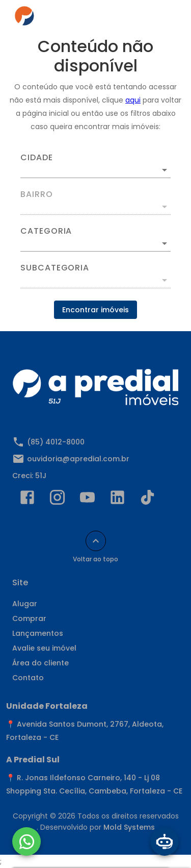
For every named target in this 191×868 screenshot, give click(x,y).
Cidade (37, 158)
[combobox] (95, 166)
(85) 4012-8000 (56, 442)
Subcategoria (55, 268)
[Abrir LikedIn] (117, 500)
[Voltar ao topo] (96, 541)
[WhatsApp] (26, 841)
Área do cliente (40, 663)
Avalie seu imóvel (44, 648)
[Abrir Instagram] (57, 500)
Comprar (29, 618)
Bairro (37, 194)
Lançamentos (38, 633)
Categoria (46, 231)
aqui (133, 100)
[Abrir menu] (161, 18)
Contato (28, 678)
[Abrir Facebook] (27, 500)
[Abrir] (165, 170)
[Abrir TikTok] (147, 500)
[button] (95, 243)
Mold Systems (129, 827)
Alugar (25, 604)
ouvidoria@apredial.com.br (78, 459)
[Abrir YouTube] (87, 500)
